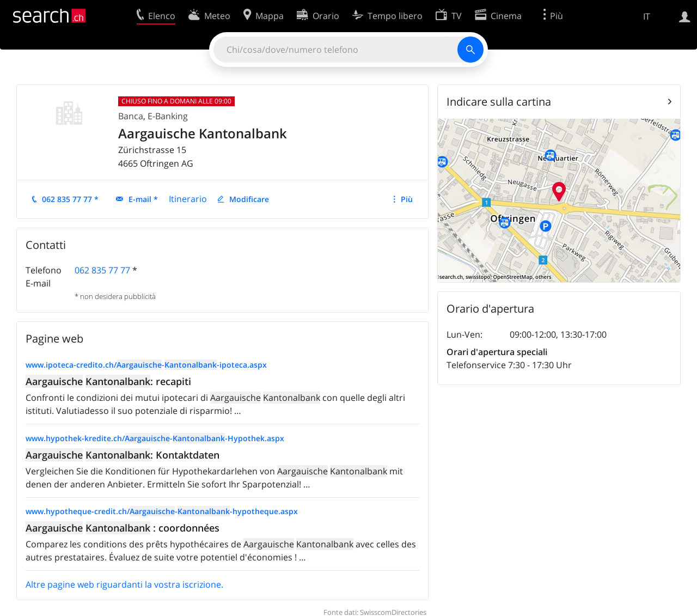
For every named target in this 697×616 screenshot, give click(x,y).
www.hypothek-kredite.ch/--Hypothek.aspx (155, 438)
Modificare (249, 199)
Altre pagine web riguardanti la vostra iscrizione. (124, 584)
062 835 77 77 (102, 270)
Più (407, 199)
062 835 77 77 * (70, 199)
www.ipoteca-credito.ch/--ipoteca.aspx (146, 365)
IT (647, 16)
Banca (131, 116)
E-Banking (168, 116)
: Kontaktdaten (123, 455)
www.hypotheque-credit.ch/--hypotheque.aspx (162, 511)
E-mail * (143, 199)
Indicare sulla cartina (499, 102)
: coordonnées (123, 528)
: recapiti (108, 381)
